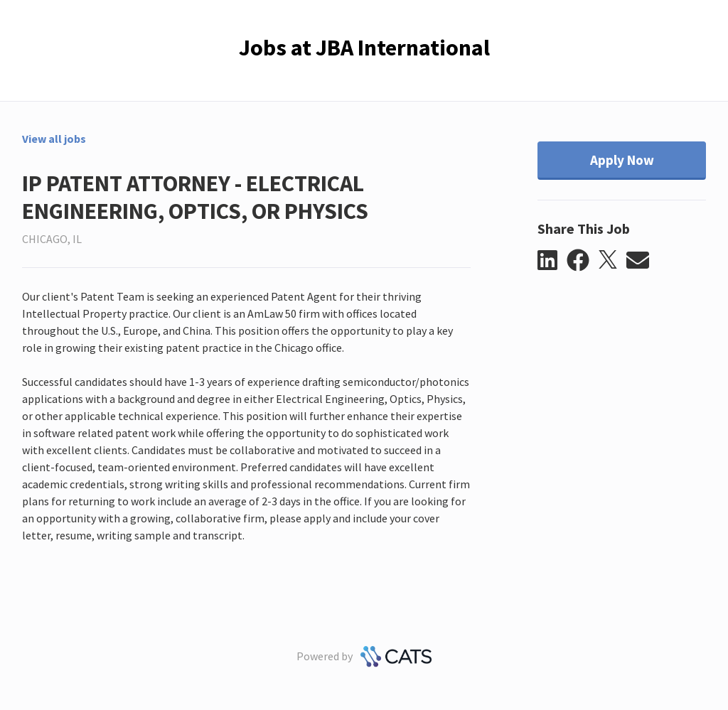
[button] (552, 261)
